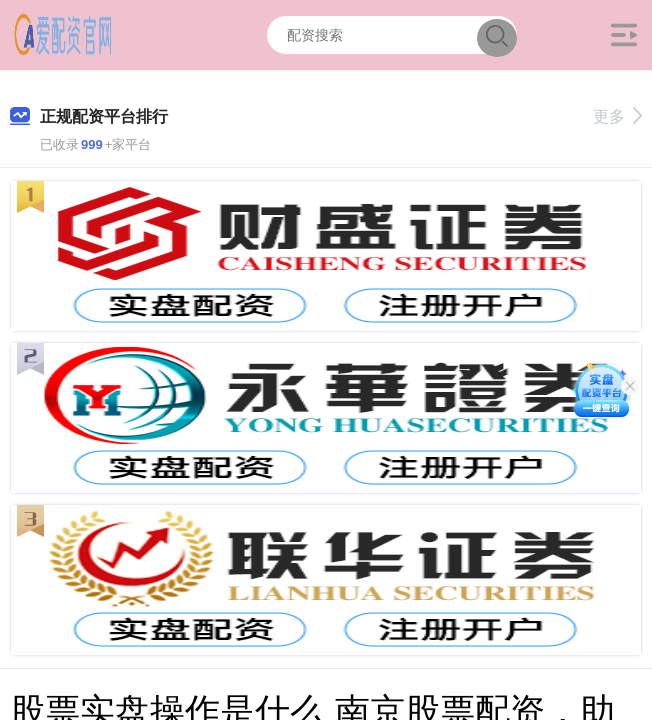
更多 (617, 116)
